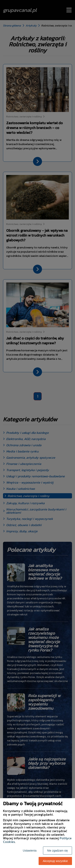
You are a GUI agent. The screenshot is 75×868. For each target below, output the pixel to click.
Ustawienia (30, 851)
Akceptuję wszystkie (55, 861)
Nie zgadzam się (58, 851)
